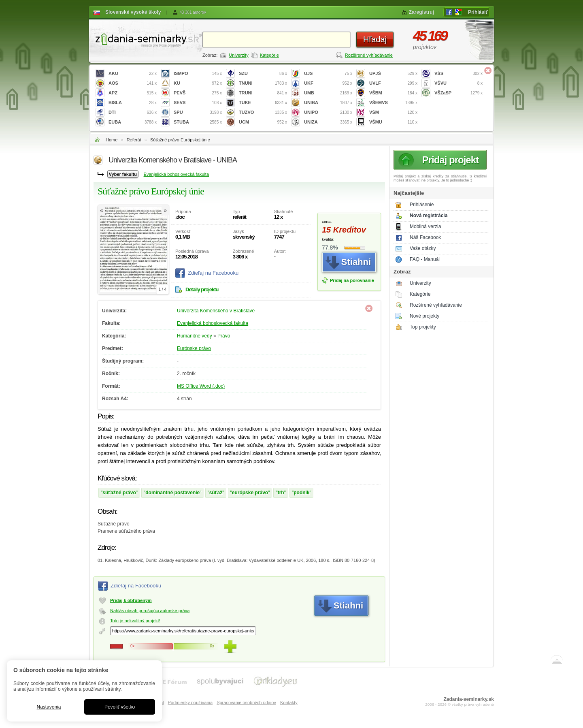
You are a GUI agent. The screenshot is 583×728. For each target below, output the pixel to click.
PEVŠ (198, 93)
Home (112, 140)
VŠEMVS (393, 103)
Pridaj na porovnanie (352, 280)
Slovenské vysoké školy (133, 12)
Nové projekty (424, 316)
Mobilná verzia (425, 226)
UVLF (393, 83)
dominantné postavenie (172, 493)
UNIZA (328, 122)
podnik (301, 493)
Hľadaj (375, 39)
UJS (328, 74)
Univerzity (238, 55)
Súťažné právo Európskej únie (180, 140)
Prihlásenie (422, 205)
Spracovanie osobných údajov (246, 702)
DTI (133, 112)
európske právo (250, 493)
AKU (133, 74)
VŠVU (459, 83)
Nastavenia (49, 707)
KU (198, 83)
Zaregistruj (421, 12)
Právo (224, 336)
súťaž (216, 493)
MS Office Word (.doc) (201, 386)
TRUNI (263, 93)
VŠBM (393, 93)
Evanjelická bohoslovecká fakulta (176, 174)
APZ (133, 93)
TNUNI (263, 83)
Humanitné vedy (195, 336)
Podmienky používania (190, 702)
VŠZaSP (459, 93)
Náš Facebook (425, 237)
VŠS (459, 74)
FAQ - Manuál (425, 259)
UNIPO (328, 112)
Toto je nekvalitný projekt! (135, 621)
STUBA (198, 122)
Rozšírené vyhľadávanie (369, 55)
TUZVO (263, 112)
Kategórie (269, 55)
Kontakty (289, 702)
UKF (328, 83)
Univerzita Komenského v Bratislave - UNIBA (173, 160)
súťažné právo (119, 493)
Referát (134, 140)
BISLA (133, 103)
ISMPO (198, 74)
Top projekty (423, 327)
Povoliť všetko (120, 707)
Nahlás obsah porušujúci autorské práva (150, 611)
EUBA (133, 122)
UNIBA (328, 103)
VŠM (393, 112)
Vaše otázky (423, 248)
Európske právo (194, 348)
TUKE (263, 103)
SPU (198, 112)
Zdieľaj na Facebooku (213, 273)
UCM (263, 122)
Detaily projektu (202, 289)
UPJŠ (393, 74)
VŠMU (393, 122)
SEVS (198, 103)
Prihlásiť (478, 12)
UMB (328, 93)
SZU (263, 74)
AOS (133, 83)
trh (281, 493)
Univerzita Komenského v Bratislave (216, 311)
